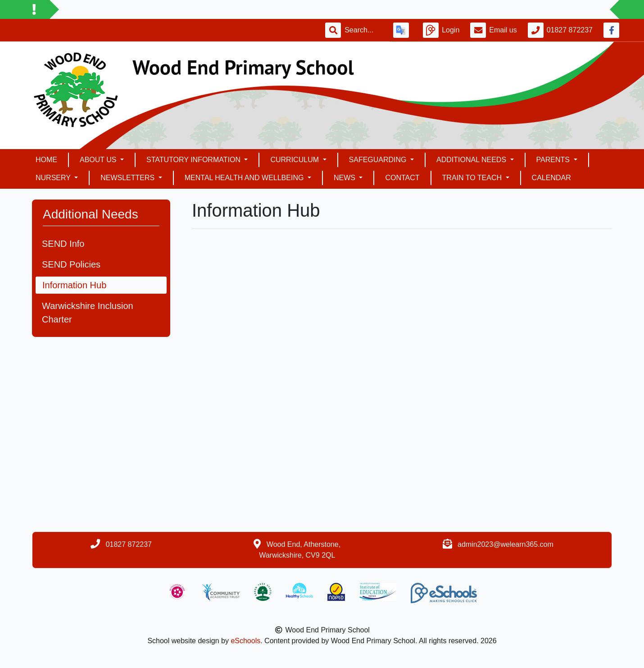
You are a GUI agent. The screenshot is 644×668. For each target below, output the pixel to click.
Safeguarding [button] (379, 160)
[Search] (363, 30)
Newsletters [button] (128, 178)
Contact (402, 178)
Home (46, 160)
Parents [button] (554, 160)
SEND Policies (71, 264)
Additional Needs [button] (472, 160)
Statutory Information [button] (194, 160)
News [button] (345, 178)
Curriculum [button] (295, 160)
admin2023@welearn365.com (506, 544)
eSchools (245, 641)
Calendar (551, 178)
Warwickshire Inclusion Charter (88, 313)
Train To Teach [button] (473, 178)
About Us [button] (99, 160)
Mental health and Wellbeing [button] (245, 178)
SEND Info (63, 244)
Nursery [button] (54, 178)
